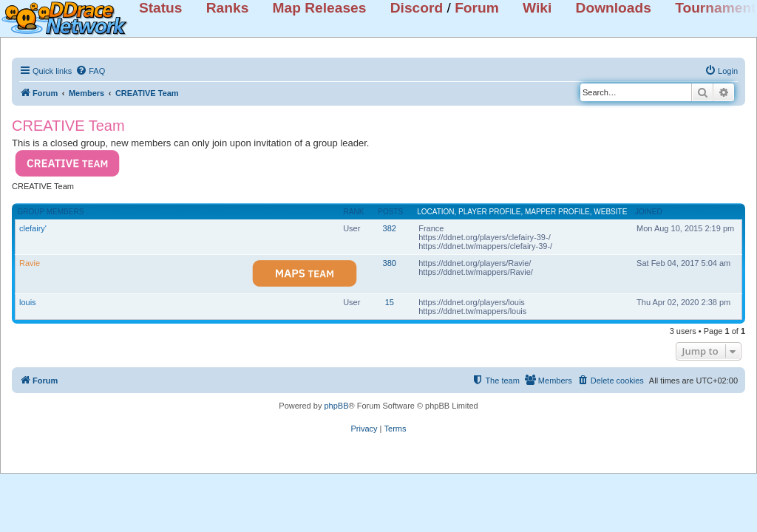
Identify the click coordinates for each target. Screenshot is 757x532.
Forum (477, 8)
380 (390, 263)
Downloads (614, 8)
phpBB (336, 406)
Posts (390, 212)
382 (390, 228)
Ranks (228, 8)
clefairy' (33, 228)
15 (390, 302)
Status (161, 8)
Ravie (30, 263)
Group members (51, 212)
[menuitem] (90, 71)
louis (28, 302)
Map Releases (320, 8)
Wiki (537, 8)
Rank (354, 212)
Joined (649, 212)
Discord (417, 8)
